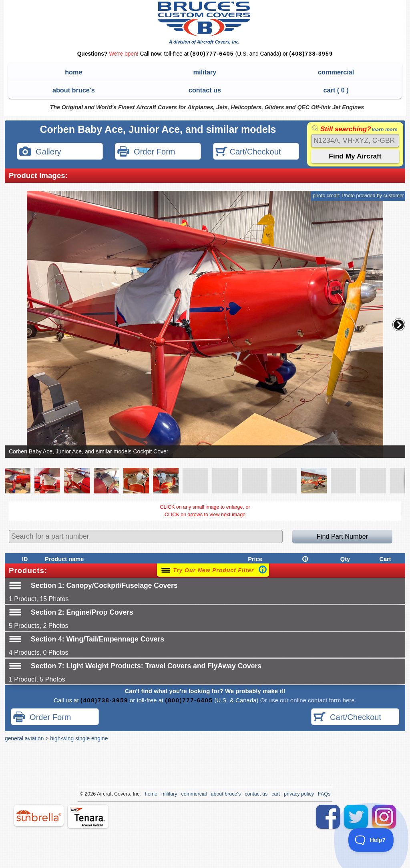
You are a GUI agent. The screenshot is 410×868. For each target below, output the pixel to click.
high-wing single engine (79, 738)
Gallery (40, 152)
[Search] (355, 141)
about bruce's (74, 90)
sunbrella (39, 816)
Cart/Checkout (248, 152)
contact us (205, 90)
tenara (88, 817)
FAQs (324, 794)
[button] (399, 325)
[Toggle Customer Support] (371, 840)
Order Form (146, 152)
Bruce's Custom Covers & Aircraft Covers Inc (205, 23)
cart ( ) (336, 90)
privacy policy (299, 794)
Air (100, 794)
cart (276, 794)
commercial (336, 72)
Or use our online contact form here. (307, 700)
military (205, 72)
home (73, 72)
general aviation (24, 738)
